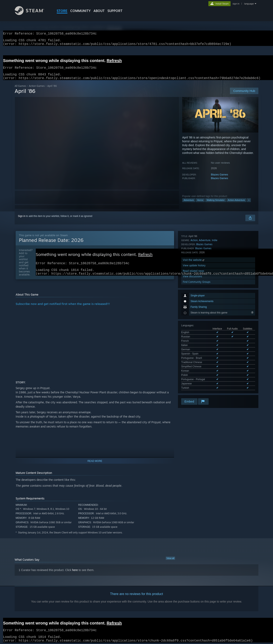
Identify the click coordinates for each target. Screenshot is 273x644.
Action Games (37, 91)
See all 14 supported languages (198, 300)
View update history (194, 341)
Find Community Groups (197, 357)
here (75, 577)
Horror (200, 205)
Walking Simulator (216, 205)
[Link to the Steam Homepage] (32, 14)
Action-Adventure (236, 205)
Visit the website (194, 336)
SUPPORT (115, 11)
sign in (236, 4)
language (249, 4)
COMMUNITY (80, 11)
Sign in (22, 221)
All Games (20, 91)
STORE (62, 11)
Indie (215, 316)
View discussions (192, 352)
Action (194, 316)
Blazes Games (219, 179)
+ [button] (249, 205)
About (99, 11)
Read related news (193, 346)
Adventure (189, 205)
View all (170, 565)
